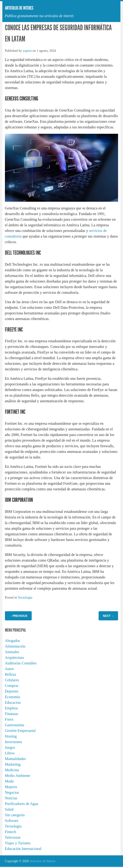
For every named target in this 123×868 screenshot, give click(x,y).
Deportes (12, 691)
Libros (10, 753)
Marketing (13, 764)
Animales (12, 652)
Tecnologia (25, 598)
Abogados (13, 641)
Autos (9, 669)
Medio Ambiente (18, 776)
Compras (12, 686)
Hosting (11, 736)
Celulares (12, 680)
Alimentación (15, 646)
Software (12, 821)
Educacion (13, 702)
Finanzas (12, 714)
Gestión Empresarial (20, 731)
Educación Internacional (23, 849)
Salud (9, 809)
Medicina (12, 770)
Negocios (12, 792)
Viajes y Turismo (18, 843)
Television (13, 837)
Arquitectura (14, 658)
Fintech (11, 832)
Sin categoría (15, 815)
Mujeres (11, 787)
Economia (13, 697)
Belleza (11, 674)
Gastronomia (15, 725)
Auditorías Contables (21, 663)
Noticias (11, 798)
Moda (9, 781)
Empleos (12, 708)
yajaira (27, 51)
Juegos (10, 747)
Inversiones (14, 742)
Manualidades (15, 759)
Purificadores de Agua (22, 804)
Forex (9, 719)
